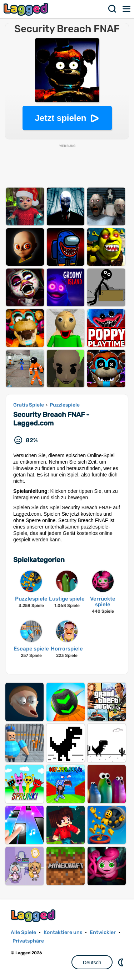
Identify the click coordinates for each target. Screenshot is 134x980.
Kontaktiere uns (63, 932)
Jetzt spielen (60, 118)
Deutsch (92, 963)
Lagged (27, 9)
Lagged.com (34, 916)
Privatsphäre (28, 941)
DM (121, 962)
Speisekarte (127, 9)
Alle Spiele (23, 932)
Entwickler (103, 932)
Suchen (113, 9)
